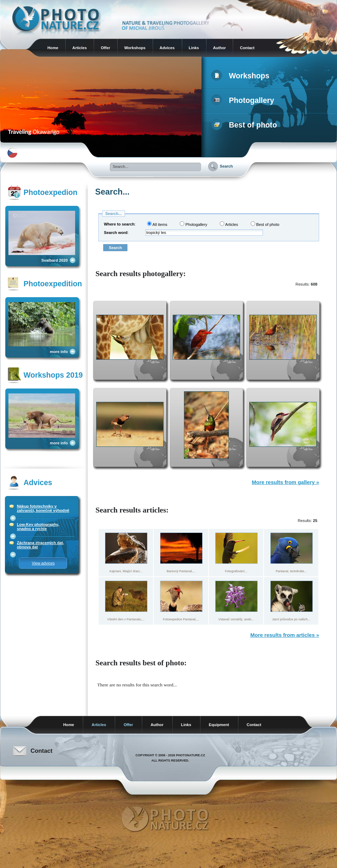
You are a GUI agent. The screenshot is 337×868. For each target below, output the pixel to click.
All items (157, 224)
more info (59, 352)
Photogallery (244, 100)
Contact (247, 48)
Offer (105, 48)
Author (220, 48)
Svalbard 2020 (55, 260)
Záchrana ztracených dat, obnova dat (40, 545)
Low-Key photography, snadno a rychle (38, 527)
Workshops (135, 48)
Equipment (219, 725)
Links (194, 48)
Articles (80, 48)
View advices (43, 563)
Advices (167, 48)
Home (53, 48)
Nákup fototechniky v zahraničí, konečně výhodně (43, 508)
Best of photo (246, 125)
